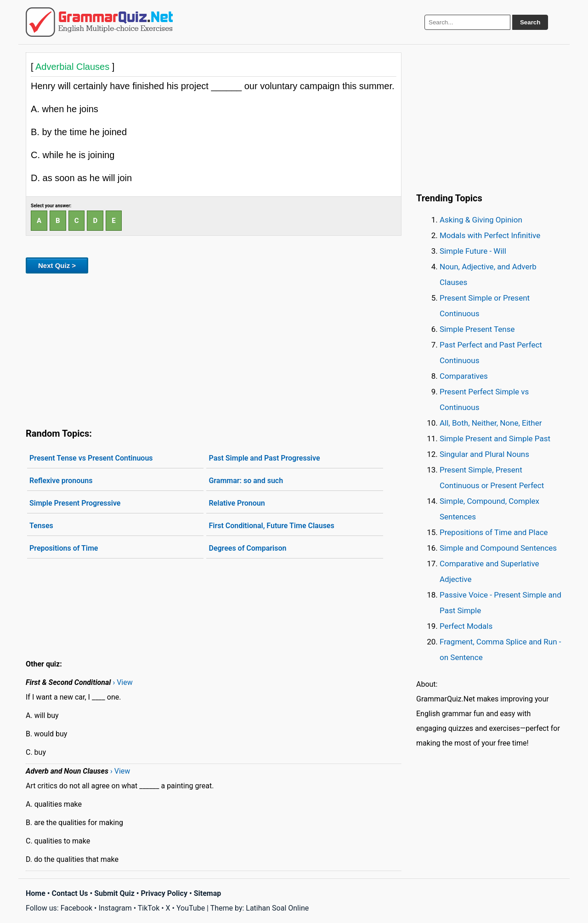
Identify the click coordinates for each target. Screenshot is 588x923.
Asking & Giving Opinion (481, 220)
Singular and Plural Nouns (484, 454)
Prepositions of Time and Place (494, 532)
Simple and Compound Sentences (498, 548)
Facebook (76, 908)
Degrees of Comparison (247, 548)
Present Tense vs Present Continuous (91, 458)
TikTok (149, 908)
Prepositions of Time (64, 548)
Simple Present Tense (477, 329)
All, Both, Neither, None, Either (491, 423)
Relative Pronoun (237, 503)
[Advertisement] (214, 349)
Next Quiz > (57, 265)
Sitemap (208, 893)
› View (122, 682)
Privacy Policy (164, 893)
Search (530, 22)
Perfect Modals (466, 626)
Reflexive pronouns (61, 481)
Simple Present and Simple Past (495, 439)
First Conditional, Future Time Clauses (271, 526)
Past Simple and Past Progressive (264, 458)
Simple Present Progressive (75, 503)
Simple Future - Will (473, 251)
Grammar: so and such (246, 481)
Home (36, 893)
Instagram (115, 908)
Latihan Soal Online (277, 908)
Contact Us (70, 893)
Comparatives (464, 376)
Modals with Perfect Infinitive (490, 235)
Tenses (41, 526)
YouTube (191, 908)
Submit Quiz (114, 893)
